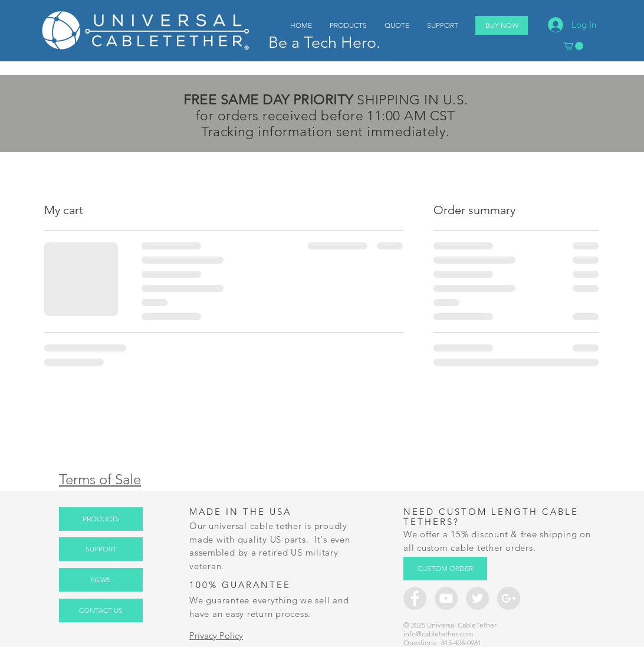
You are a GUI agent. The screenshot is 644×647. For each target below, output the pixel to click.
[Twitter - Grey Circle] (477, 598)
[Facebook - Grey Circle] (415, 598)
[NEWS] (101, 580)
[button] (573, 46)
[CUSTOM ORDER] (445, 569)
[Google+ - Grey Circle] (509, 598)
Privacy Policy (216, 635)
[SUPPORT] (101, 549)
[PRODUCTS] (101, 519)
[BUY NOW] (502, 25)
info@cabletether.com (438, 634)
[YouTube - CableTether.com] (446, 598)
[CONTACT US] (101, 610)
